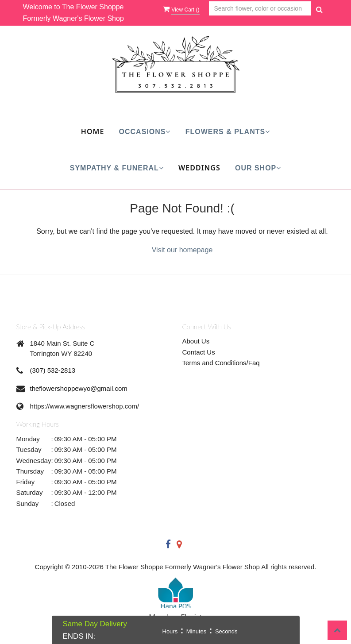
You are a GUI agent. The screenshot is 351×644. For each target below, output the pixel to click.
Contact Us (199, 352)
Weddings (199, 168)
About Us (196, 341)
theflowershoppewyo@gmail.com (79, 388)
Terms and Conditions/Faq (221, 363)
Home (93, 131)
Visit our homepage (182, 250)
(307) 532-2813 (53, 370)
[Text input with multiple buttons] (260, 9)
